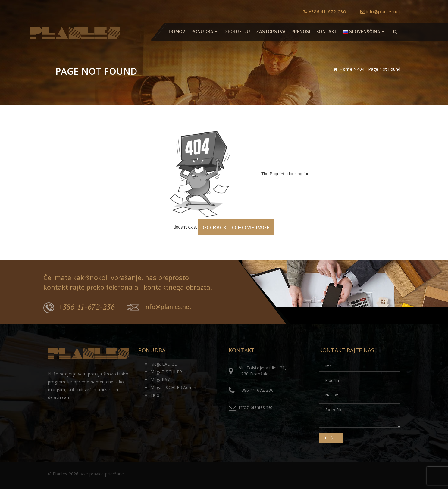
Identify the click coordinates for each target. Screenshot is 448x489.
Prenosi (301, 32)
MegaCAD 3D (164, 364)
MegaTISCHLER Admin (173, 387)
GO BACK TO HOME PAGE (236, 227)
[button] (364, 32)
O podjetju (236, 32)
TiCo (155, 395)
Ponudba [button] (204, 32)
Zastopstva (270, 32)
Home (346, 69)
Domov (177, 32)
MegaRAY (160, 380)
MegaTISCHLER (166, 372)
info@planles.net (380, 11)
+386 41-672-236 (325, 11)
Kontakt (327, 32)
